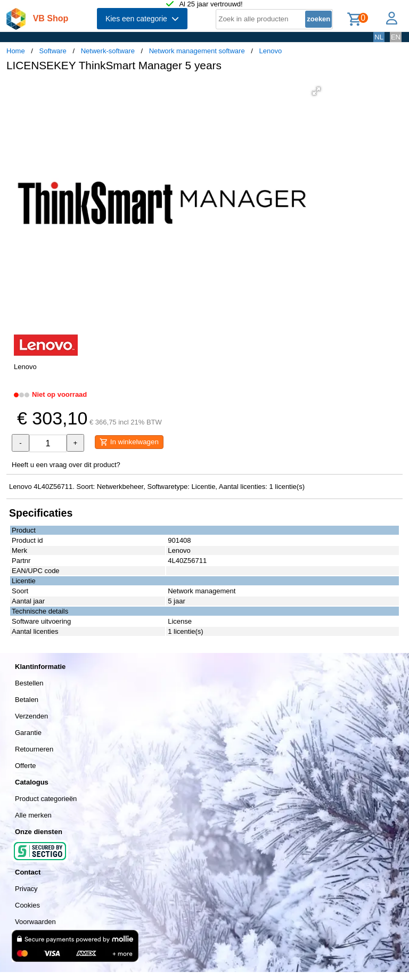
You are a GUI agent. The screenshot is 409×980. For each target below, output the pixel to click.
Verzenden (31, 716)
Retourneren (34, 749)
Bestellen (29, 683)
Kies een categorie (142, 19)
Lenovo (271, 51)
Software (53, 51)
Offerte (26, 766)
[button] (316, 91)
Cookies (27, 905)
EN (396, 37)
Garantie (28, 733)
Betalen (27, 700)
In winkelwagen (129, 442)
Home (16, 51)
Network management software (197, 51)
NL (379, 37)
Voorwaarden (35, 922)
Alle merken (33, 815)
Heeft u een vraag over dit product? (66, 465)
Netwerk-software (108, 51)
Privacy (26, 889)
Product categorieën (46, 799)
